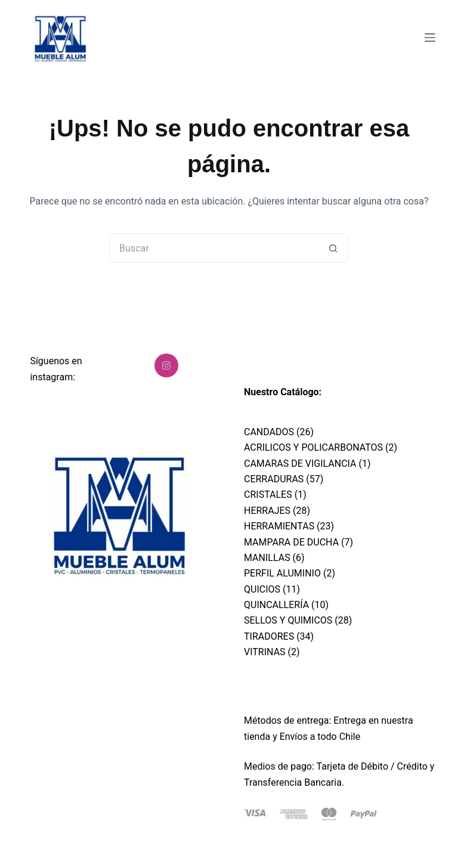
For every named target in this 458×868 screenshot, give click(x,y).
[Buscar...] (214, 248)
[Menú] (430, 38)
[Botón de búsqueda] (333, 248)
